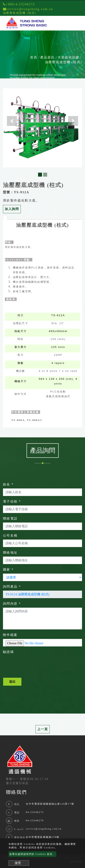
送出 (12, 682)
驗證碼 (8, 652)
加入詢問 (12, 209)
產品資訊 (47, 57)
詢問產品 (12, 587)
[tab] (5, 217)
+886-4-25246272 (19, 4)
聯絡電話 (10, 518)
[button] (12, 121)
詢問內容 (12, 604)
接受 (18, 863)
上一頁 (43, 729)
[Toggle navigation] (76, 23)
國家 (8, 570)
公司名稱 (10, 535)
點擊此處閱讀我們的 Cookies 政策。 (32, 854)
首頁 (34, 57)
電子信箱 (12, 501)
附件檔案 (10, 635)
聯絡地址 (10, 552)
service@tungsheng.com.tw (44, 829)
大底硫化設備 (68, 57)
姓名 (8, 484)
